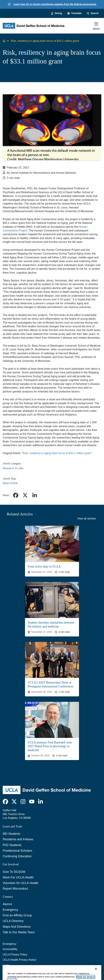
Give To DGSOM (14, 872)
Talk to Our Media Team (19, 932)
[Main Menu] (96, 26)
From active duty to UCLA (44, 567)
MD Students (11, 834)
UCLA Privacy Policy (15, 955)
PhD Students (12, 845)
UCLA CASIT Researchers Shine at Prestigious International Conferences (51, 684)
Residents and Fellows (18, 839)
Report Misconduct (15, 889)
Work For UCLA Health (18, 877)
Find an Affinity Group (17, 915)
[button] (74, 13)
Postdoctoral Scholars (17, 851)
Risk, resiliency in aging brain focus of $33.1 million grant (57, 453)
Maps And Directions (17, 927)
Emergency (10, 910)
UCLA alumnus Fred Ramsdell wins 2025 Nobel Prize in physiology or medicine (50, 746)
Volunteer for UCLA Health (21, 883)
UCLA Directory (13, 921)
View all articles (87, 518)
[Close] (96, 975)
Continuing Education (17, 856)
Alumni (7, 904)
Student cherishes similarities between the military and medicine (51, 625)
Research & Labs (13, 468)
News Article (10, 483)
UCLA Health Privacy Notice (19, 960)
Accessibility (10, 949)
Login (6, 965)
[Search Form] (93, 13)
